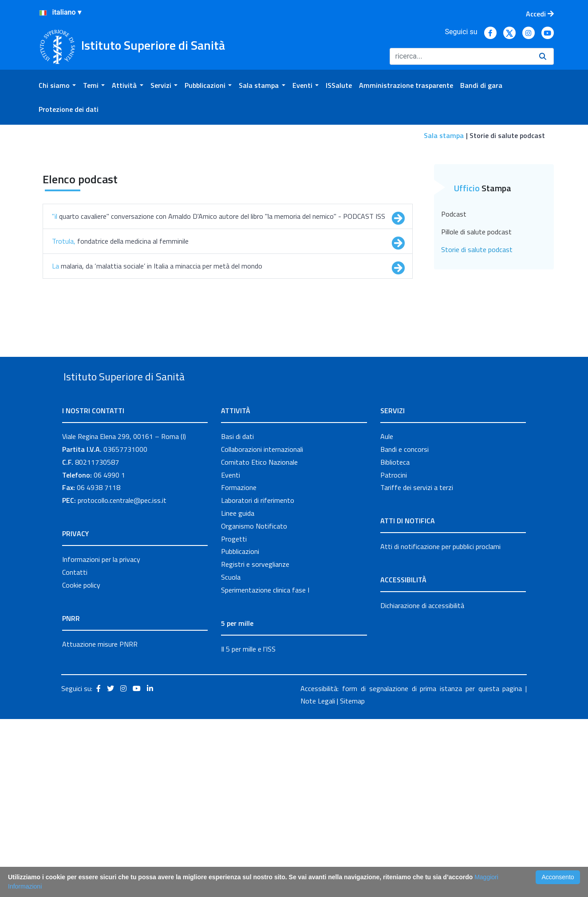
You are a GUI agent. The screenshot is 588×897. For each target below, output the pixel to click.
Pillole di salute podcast (476, 389)
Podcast (454, 371)
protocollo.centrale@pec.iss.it (122, 678)
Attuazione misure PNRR (100, 822)
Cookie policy (81, 763)
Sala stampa (444, 135)
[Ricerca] (461, 56)
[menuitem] (57, 85)
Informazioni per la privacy (101, 737)
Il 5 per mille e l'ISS (248, 827)
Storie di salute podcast (477, 407)
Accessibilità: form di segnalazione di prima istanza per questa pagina (411, 866)
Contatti (75, 750)
